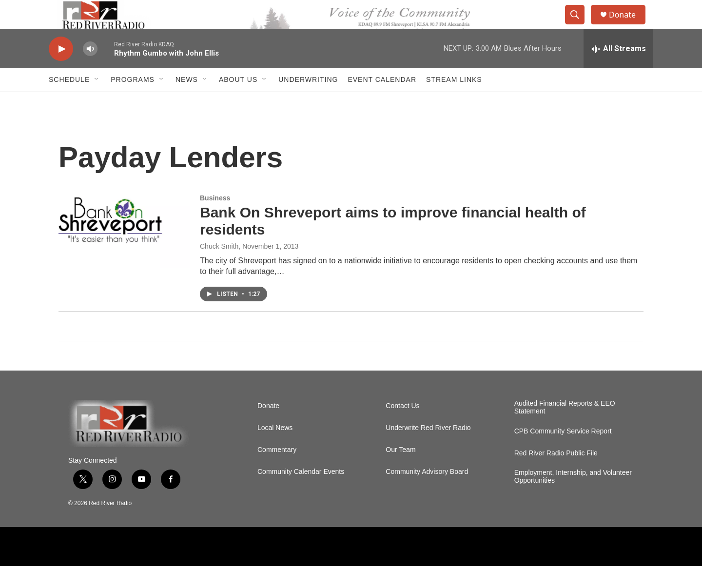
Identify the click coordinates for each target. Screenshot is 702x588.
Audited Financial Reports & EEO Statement (565, 429)
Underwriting (308, 101)
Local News (275, 450)
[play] (61, 71)
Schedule (69, 101)
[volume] (90, 71)
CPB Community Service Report (563, 453)
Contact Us (402, 428)
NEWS (187, 101)
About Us (238, 101)
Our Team (400, 472)
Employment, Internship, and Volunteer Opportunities (573, 499)
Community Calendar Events (301, 494)
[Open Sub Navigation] (97, 101)
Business (215, 220)
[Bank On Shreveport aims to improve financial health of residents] (124, 253)
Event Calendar (382, 101)
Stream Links (454, 101)
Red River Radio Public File (556, 475)
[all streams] (618, 71)
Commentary (277, 472)
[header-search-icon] (579, 26)
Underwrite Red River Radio (428, 450)
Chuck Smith (219, 268)
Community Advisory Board (427, 494)
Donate (628, 26)
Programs (133, 101)
